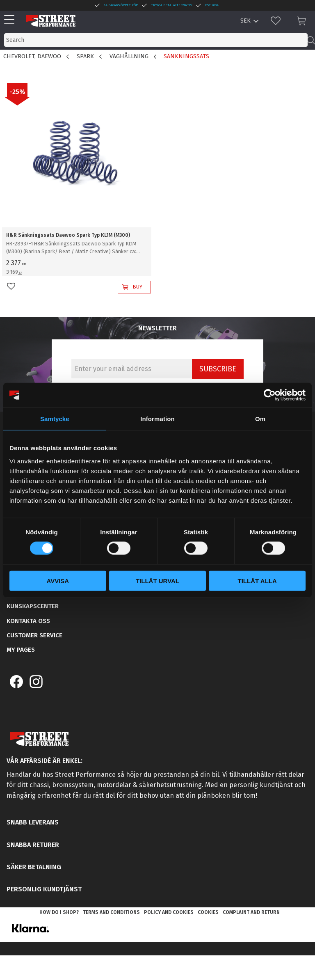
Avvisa (58, 580)
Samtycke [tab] (55, 419)
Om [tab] (260, 419)
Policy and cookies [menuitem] (169, 912)
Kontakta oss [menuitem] (28, 621)
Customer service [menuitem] (34, 635)
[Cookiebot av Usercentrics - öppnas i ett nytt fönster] (270, 395)
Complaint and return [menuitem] (251, 912)
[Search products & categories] (156, 40)
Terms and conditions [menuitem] (111, 912)
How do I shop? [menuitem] (59, 912)
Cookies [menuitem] (208, 912)
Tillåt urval (157, 580)
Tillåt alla (257, 580)
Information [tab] (157, 419)
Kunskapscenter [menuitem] (33, 606)
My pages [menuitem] (21, 650)
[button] (11, 20)
